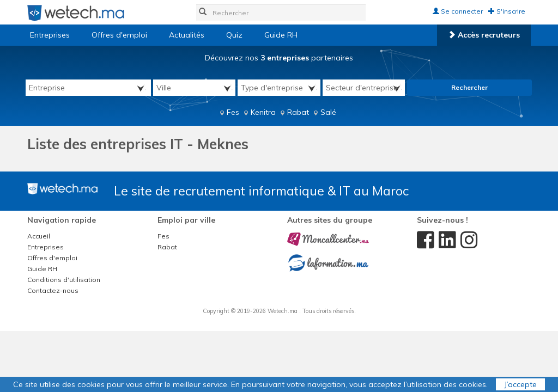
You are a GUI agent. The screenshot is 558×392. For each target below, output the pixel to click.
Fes (233, 112)
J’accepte (520, 384)
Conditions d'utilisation (64, 280)
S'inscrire (507, 11)
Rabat (298, 112)
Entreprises (50, 35)
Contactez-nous (53, 290)
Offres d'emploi (119, 35)
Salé (328, 112)
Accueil (39, 236)
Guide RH (281, 35)
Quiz (234, 35)
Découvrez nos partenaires (279, 58)
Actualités (187, 35)
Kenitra (263, 112)
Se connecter (458, 11)
